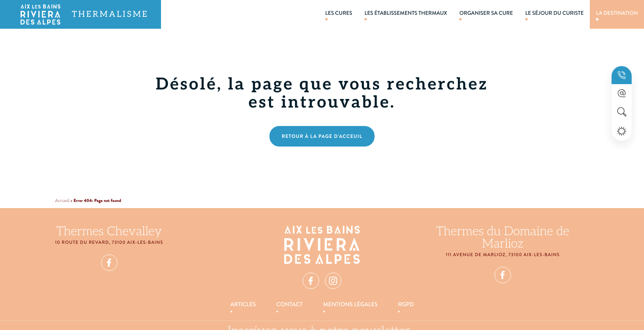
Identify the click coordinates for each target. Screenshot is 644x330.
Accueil (62, 201)
